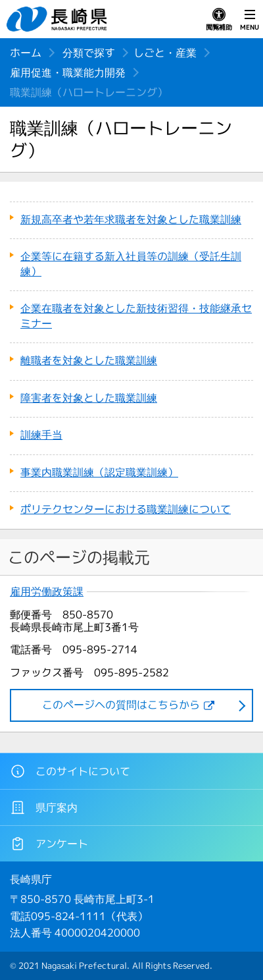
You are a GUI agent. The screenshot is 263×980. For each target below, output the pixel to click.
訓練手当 (41, 435)
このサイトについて (70, 771)
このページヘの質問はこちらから (121, 705)
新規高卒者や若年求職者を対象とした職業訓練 (131, 219)
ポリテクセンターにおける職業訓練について (126, 509)
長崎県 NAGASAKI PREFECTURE (59, 19)
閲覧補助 (219, 20)
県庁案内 (44, 807)
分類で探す (89, 53)
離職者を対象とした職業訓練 (89, 360)
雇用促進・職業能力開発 (68, 72)
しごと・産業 (165, 53)
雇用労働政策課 (47, 592)
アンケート (49, 844)
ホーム (26, 53)
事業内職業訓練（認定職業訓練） (99, 472)
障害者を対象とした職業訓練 (89, 398)
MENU (250, 20)
